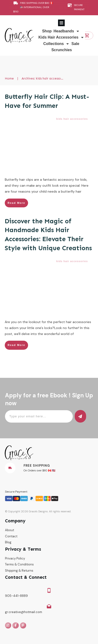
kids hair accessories (72, 119)
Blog (8, 542)
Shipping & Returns (19, 571)
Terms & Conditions (19, 564)
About (10, 530)
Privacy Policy (15, 558)
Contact (11, 536)
